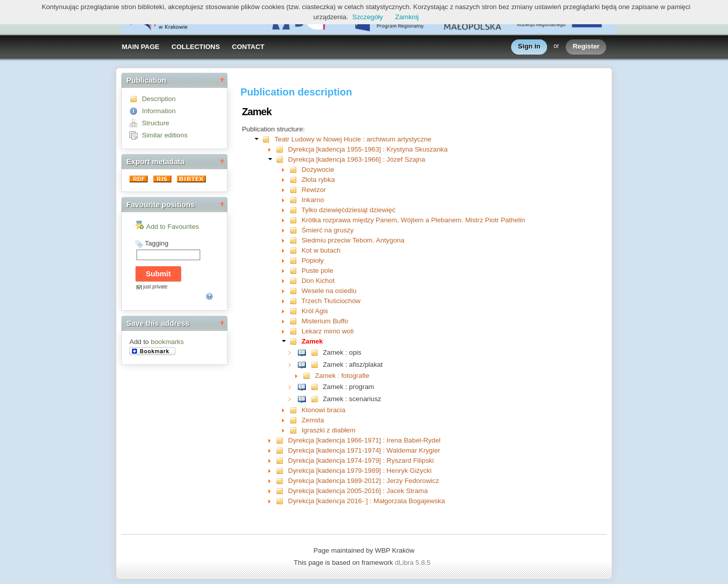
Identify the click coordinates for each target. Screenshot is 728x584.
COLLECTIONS (196, 47)
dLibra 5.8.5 (414, 563)
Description (159, 99)
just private (155, 287)
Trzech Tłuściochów (331, 301)
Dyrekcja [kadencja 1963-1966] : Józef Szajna (357, 159)
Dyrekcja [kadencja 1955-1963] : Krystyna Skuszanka (368, 149)
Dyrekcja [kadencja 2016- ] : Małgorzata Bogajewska (367, 501)
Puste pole (317, 271)
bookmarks (167, 342)
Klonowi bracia (323, 410)
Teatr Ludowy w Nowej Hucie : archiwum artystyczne (353, 139)
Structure (156, 123)
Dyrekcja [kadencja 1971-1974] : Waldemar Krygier (364, 450)
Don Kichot (318, 281)
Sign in (529, 47)
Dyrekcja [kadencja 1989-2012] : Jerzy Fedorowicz (364, 481)
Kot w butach (321, 250)
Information (159, 111)
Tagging (156, 243)
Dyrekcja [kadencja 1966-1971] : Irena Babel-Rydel (365, 440)
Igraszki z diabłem (328, 430)
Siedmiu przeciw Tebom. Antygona (353, 240)
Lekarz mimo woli (327, 331)
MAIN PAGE (141, 47)
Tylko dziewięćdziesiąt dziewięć (348, 210)
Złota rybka (318, 180)
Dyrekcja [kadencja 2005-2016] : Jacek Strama (358, 491)
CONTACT (248, 47)
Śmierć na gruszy (327, 230)
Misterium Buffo (325, 321)
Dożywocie (317, 169)
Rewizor (313, 190)
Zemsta (312, 420)
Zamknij (407, 17)
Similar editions (165, 135)
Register (586, 47)
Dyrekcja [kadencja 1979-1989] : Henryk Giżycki (360, 471)
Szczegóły (368, 17)
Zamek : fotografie (342, 376)
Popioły (312, 260)
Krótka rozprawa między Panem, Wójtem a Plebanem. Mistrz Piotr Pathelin (413, 220)
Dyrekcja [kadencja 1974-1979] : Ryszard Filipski (361, 460)
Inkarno (312, 200)
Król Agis (315, 311)
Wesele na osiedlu (329, 291)
